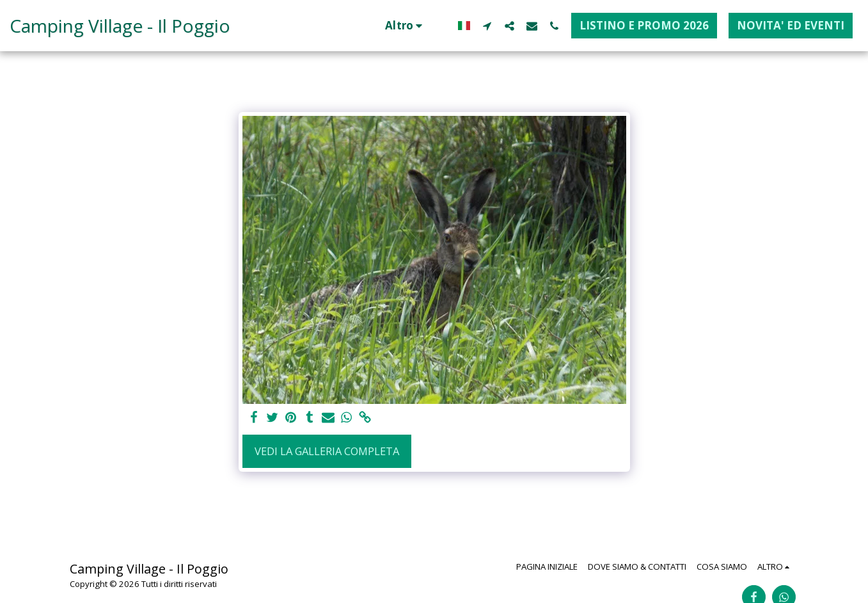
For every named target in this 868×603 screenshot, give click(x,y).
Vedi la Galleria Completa (327, 451)
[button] (487, 26)
